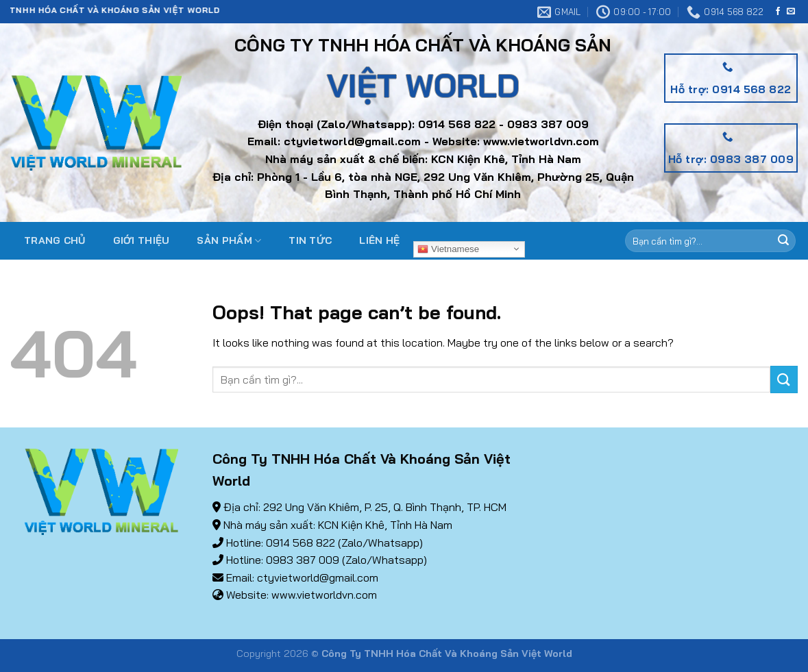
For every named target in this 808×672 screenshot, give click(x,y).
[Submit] (783, 241)
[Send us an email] (791, 12)
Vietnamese (448, 249)
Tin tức (310, 240)
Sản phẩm (229, 241)
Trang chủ (55, 240)
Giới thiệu (142, 240)
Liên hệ (379, 240)
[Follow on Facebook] (778, 12)
